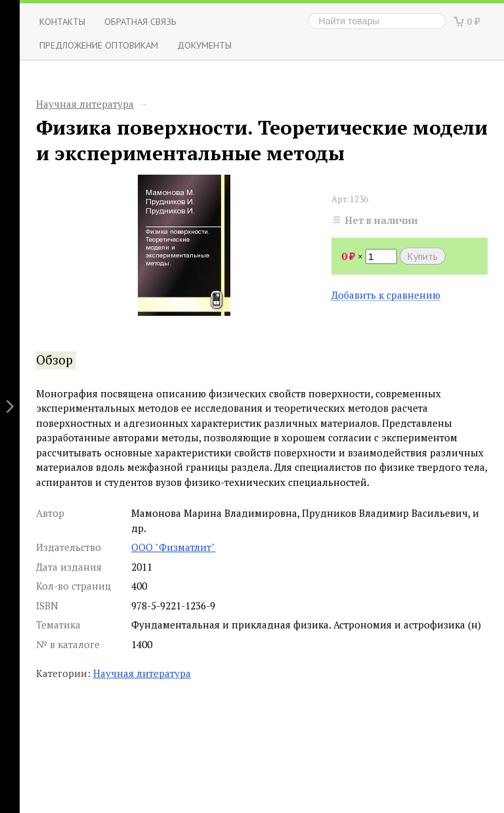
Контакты (62, 21)
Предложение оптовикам (99, 45)
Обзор (54, 360)
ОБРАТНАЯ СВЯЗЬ (140, 21)
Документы (204, 45)
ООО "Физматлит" (173, 547)
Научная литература (85, 104)
